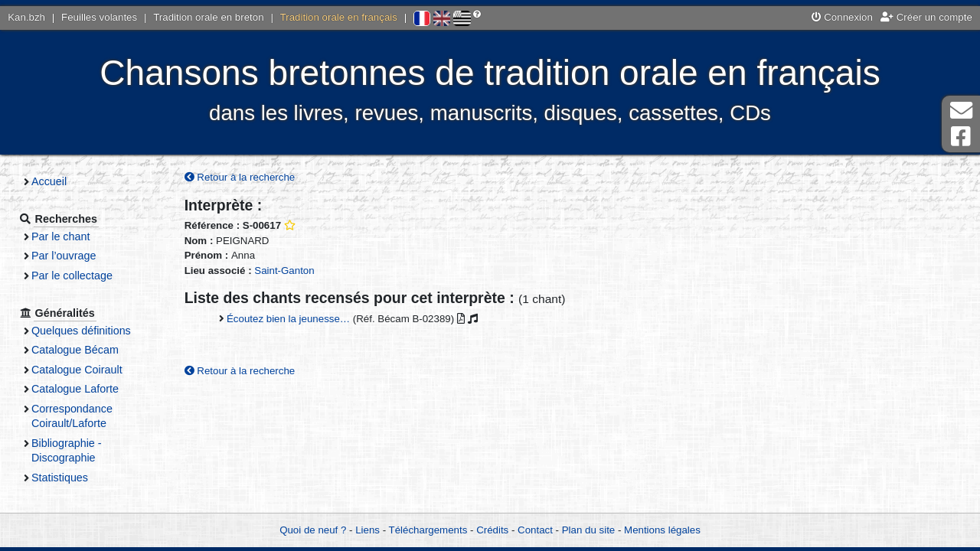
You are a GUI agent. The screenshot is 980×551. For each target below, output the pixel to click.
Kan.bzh (26, 17)
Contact (535, 530)
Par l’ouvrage (64, 256)
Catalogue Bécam (75, 350)
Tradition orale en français (339, 17)
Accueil (49, 181)
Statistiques (60, 478)
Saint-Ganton (284, 271)
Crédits (492, 530)
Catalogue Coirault (77, 370)
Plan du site (588, 530)
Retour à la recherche (240, 177)
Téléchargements (428, 530)
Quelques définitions (81, 331)
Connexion (842, 17)
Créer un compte (926, 17)
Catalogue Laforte (75, 389)
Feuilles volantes (99, 17)
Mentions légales (662, 530)
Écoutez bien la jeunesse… (288, 319)
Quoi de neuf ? (313, 530)
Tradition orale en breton (208, 17)
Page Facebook (961, 137)
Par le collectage (72, 275)
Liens (367, 530)
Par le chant (60, 236)
